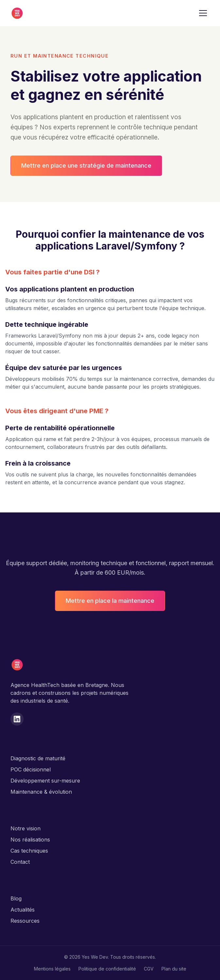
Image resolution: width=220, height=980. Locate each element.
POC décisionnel (31, 769)
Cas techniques (29, 851)
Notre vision (25, 828)
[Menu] (203, 13)
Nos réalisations (30, 840)
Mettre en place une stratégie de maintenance (86, 166)
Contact (20, 862)
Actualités (23, 910)
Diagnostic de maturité (38, 758)
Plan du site (174, 969)
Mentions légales (52, 969)
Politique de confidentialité (107, 969)
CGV (149, 969)
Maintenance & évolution (41, 792)
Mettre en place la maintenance (110, 601)
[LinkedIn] (17, 719)
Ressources (25, 921)
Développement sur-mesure (45, 781)
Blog (16, 898)
